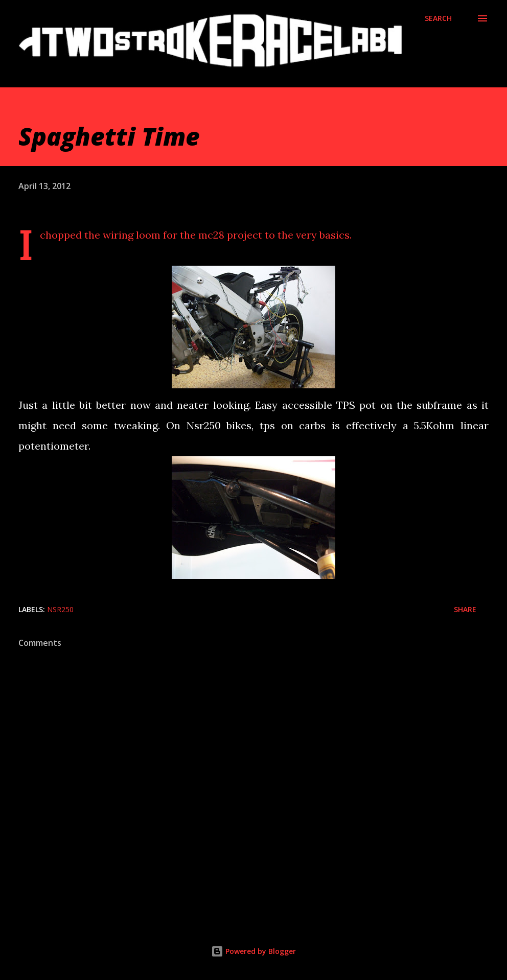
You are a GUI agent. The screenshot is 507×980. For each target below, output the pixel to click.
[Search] (438, 18)
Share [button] (465, 609)
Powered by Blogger (253, 951)
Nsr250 (60, 609)
